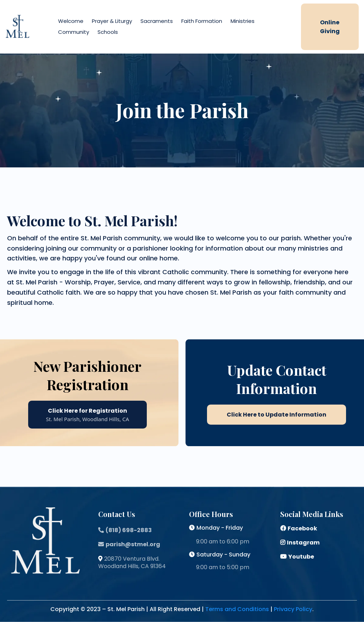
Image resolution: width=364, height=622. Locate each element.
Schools (108, 32)
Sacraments (157, 21)
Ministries (243, 21)
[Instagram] (301, 543)
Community (74, 32)
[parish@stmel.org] (130, 544)
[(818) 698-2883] (126, 530)
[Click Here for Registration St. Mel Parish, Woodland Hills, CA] (88, 415)
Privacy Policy (293, 609)
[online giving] (330, 27)
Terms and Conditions (237, 609)
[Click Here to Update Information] (277, 415)
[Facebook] (300, 528)
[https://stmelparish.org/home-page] (18, 26)
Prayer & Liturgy (112, 21)
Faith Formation (202, 21)
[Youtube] (298, 557)
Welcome (71, 21)
